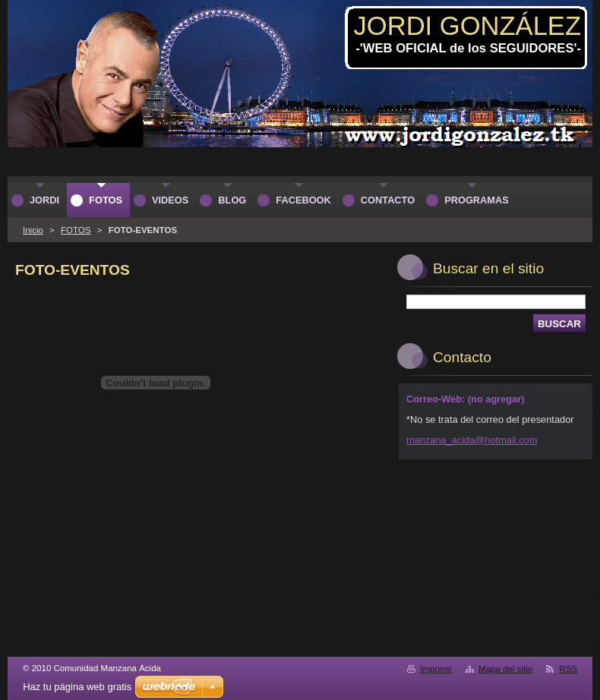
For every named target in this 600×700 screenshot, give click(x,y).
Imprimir (436, 669)
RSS (568, 669)
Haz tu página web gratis (77, 687)
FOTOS (76, 230)
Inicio (33, 230)
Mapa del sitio (505, 669)
